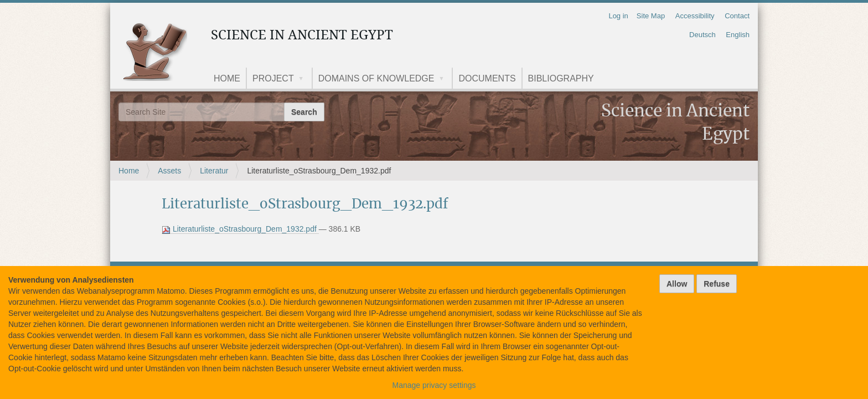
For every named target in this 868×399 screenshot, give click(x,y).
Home (227, 78)
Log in (618, 16)
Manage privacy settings (434, 385)
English (738, 35)
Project (273, 78)
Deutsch (702, 35)
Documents (487, 78)
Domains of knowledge (376, 78)
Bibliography (561, 78)
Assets (169, 171)
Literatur (214, 171)
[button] (305, 80)
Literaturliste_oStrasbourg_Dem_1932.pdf (240, 229)
